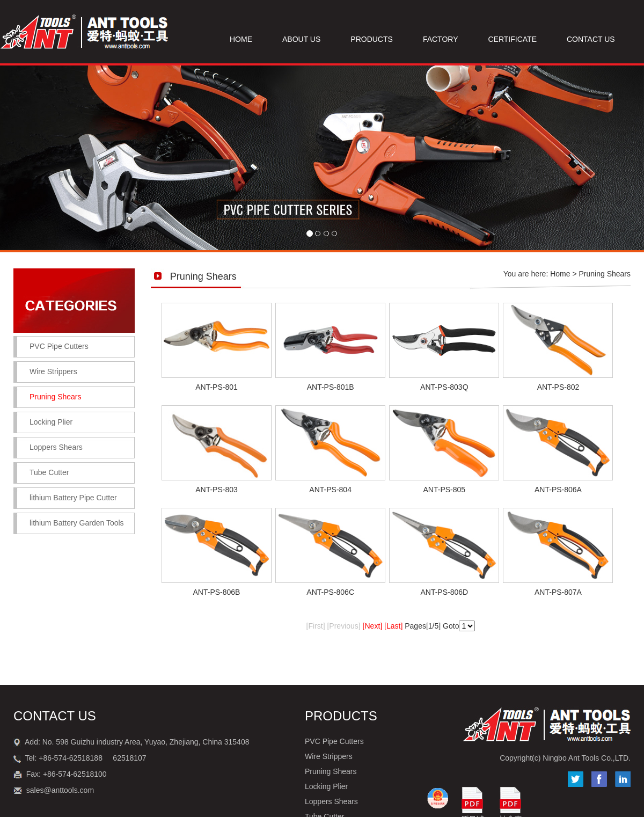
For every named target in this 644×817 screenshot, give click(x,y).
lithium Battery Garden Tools (77, 523)
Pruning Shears (331, 771)
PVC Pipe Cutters (59, 346)
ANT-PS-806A (558, 490)
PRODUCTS (372, 39)
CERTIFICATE (513, 39)
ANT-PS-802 (558, 387)
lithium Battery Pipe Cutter (73, 498)
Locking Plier (51, 422)
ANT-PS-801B (331, 387)
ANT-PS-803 (217, 490)
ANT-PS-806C (330, 592)
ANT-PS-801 (217, 387)
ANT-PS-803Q (444, 387)
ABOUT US (301, 39)
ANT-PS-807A (558, 592)
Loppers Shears (56, 447)
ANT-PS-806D (444, 592)
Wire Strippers (53, 371)
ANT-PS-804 (330, 490)
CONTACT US (591, 39)
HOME (241, 39)
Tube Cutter (49, 472)
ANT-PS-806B (217, 592)
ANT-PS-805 (445, 490)
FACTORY (441, 39)
